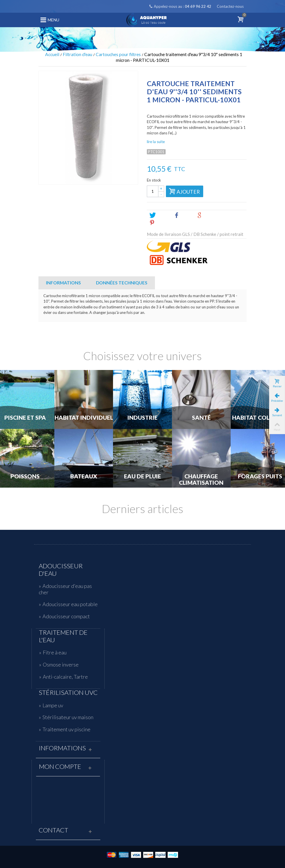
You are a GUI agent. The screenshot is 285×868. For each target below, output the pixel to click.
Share (183, 215)
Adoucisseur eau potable (70, 604)
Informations (63, 283)
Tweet (159, 215)
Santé (201, 418)
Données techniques (122, 283)
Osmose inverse (61, 665)
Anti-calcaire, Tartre (65, 677)
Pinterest (162, 223)
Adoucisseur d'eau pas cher (65, 589)
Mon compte (60, 767)
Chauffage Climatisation (201, 480)
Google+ (209, 215)
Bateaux (84, 476)
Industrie (142, 418)
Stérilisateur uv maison (68, 717)
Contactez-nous (230, 6)
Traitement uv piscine (66, 729)
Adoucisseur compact (66, 616)
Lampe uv (53, 705)
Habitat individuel (84, 418)
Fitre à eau (55, 652)
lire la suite (156, 142)
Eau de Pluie (142, 476)
